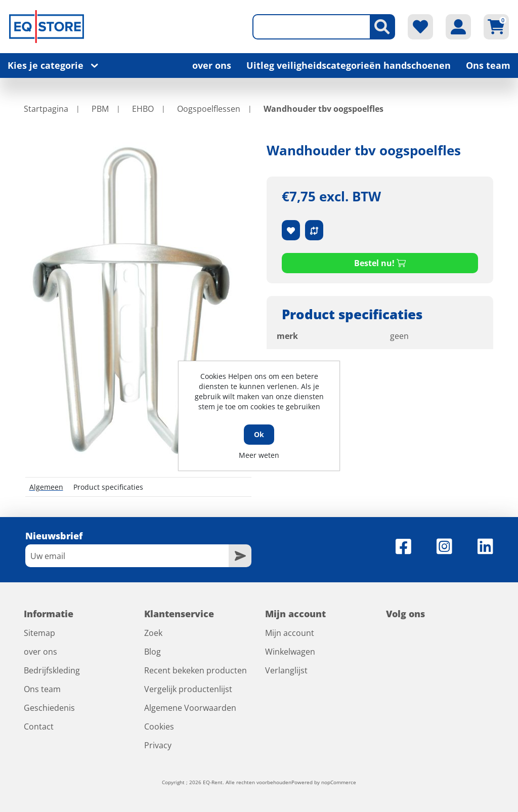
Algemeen (46, 487)
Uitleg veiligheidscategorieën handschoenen (349, 65)
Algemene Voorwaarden (190, 708)
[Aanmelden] (127, 556)
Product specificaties (108, 487)
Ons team (488, 65)
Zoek (153, 633)
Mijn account (290, 633)
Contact (39, 726)
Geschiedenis (49, 708)
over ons (212, 65)
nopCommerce (339, 782)
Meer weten (259, 455)
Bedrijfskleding (52, 670)
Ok (259, 434)
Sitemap (39, 633)
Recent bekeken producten (196, 670)
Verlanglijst (286, 670)
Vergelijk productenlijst (188, 689)
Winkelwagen (290, 652)
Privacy (158, 745)
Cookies (159, 726)
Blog (153, 652)
